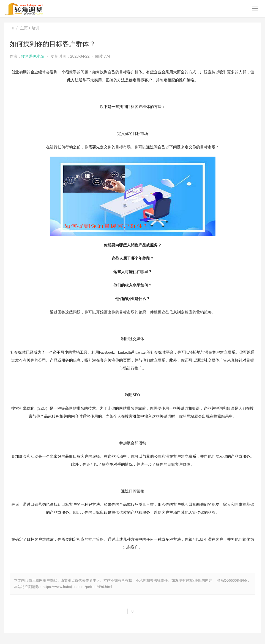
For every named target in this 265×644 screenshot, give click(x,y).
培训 (35, 28)
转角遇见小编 (33, 56)
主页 (24, 28)
